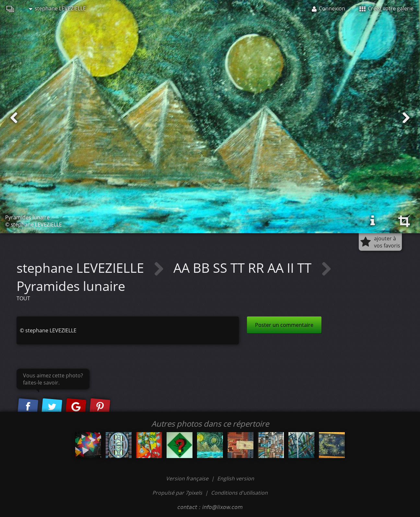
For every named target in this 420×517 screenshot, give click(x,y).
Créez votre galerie (386, 8)
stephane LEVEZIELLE (57, 8)
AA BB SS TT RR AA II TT (244, 268)
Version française (188, 478)
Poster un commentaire (284, 325)
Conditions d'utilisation (239, 493)
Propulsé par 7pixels (177, 493)
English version (236, 478)
